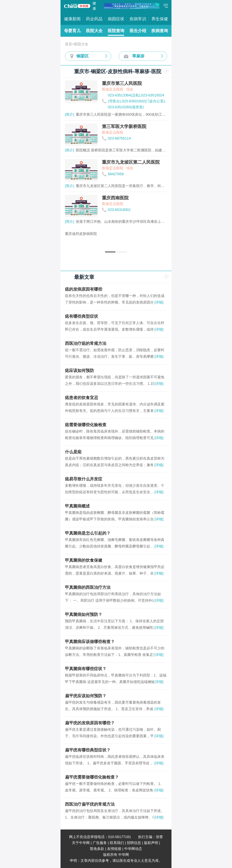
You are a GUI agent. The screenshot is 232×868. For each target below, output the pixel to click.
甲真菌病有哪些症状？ (86, 669)
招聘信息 (134, 843)
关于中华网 (81, 843)
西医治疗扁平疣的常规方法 (90, 804)
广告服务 (100, 843)
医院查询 (116, 31)
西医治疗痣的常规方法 (86, 343)
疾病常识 (138, 19)
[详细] (159, 302)
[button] (110, 252)
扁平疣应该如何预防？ (86, 696)
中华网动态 (133, 849)
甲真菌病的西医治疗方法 (88, 587)
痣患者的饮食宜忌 (82, 398)
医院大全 (94, 31)
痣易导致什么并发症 (84, 479)
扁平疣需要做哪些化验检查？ (92, 777)
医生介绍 (138, 31)
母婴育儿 (72, 31)
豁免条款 (97, 849)
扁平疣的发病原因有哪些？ (90, 723)
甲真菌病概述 (77, 506)
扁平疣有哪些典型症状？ (88, 750)
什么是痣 (73, 452)
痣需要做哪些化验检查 (86, 425)
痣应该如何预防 (79, 371)
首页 (69, 44)
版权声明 (151, 843)
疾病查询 (160, 31)
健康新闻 (72, 19)
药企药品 (94, 19)
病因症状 (116, 19)
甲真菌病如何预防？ (84, 614)
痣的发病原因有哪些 (84, 289)
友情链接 (114, 849)
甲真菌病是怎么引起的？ (88, 533)
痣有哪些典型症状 (82, 316)
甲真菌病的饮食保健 (84, 560)
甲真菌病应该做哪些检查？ (90, 642)
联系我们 (117, 843)
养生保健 (160, 19)
